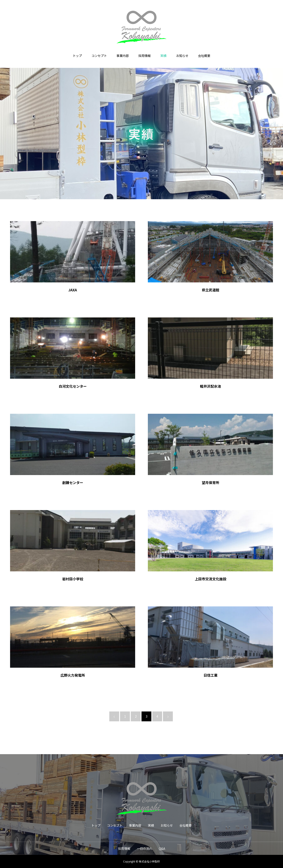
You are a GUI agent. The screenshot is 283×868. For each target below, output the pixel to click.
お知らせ (182, 56)
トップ (77, 56)
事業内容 (123, 56)
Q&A (162, 849)
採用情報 (145, 56)
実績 (163, 56)
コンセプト (99, 56)
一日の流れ (145, 849)
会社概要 (204, 56)
